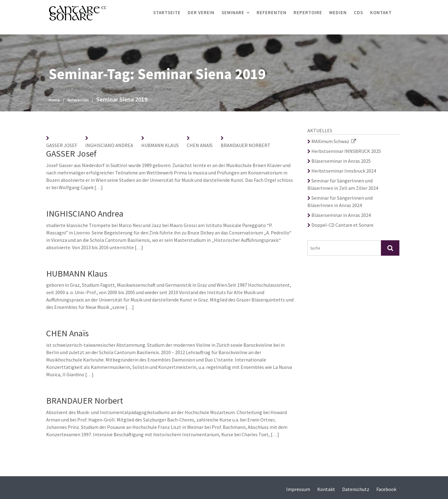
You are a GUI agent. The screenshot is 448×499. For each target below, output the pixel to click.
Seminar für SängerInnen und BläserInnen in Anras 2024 (340, 202)
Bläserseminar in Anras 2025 (339, 161)
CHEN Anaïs (200, 145)
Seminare (233, 12)
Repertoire (308, 12)
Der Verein (201, 12)
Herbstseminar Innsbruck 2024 (342, 171)
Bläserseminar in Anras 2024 (339, 215)
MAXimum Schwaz (332, 141)
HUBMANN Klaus (160, 145)
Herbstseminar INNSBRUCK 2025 (344, 151)
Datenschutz (356, 489)
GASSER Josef (62, 145)
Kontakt (381, 12)
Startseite (167, 12)
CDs (358, 12)
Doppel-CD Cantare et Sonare (340, 225)
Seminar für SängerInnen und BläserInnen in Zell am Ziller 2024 (343, 184)
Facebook (386, 489)
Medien (338, 12)
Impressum (298, 489)
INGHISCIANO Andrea (109, 145)
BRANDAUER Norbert (246, 145)
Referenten (272, 12)
